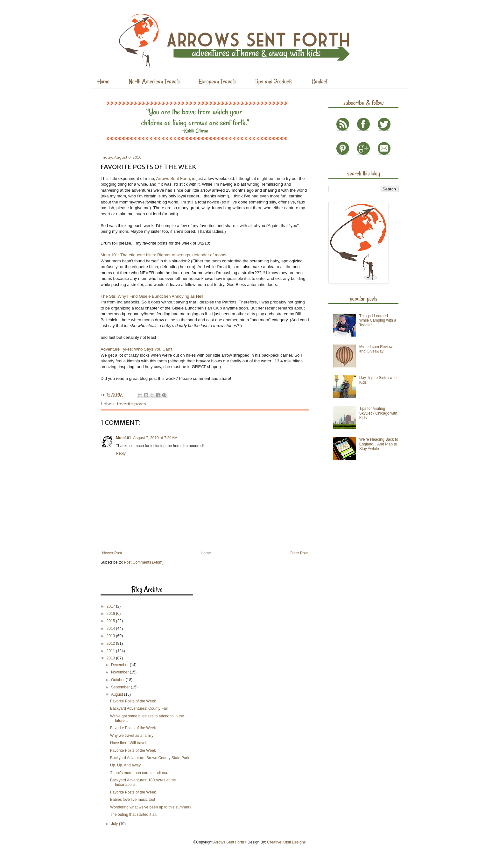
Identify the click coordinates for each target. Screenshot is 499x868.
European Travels (217, 81)
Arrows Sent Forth (173, 178)
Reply (121, 453)
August (118, 694)
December (120, 665)
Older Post (299, 553)
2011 (111, 651)
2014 (111, 629)
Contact (319, 81)
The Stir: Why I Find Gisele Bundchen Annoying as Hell (152, 296)
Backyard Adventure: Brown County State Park (150, 758)
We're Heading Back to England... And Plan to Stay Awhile (379, 444)
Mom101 (123, 438)
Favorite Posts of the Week (133, 701)
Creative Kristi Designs (286, 842)
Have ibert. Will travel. (129, 743)
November (120, 672)
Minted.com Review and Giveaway (376, 349)
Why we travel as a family (132, 736)
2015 (111, 621)
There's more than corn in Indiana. (139, 773)
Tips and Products (274, 81)
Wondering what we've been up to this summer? (151, 807)
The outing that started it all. (134, 815)
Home (103, 81)
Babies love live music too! (133, 800)
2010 (111, 658)
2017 (111, 606)
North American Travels (154, 81)
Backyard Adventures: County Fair (139, 708)
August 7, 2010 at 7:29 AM (155, 438)
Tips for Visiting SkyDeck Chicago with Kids (378, 413)
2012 (111, 644)
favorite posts (131, 404)
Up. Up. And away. (126, 765)
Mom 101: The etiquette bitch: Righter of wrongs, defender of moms (163, 255)
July (115, 824)
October (118, 680)
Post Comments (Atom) (144, 562)
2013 (111, 636)
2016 (111, 614)
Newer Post (112, 553)
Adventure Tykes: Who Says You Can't (136, 349)
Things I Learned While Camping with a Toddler (378, 320)
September (121, 687)
